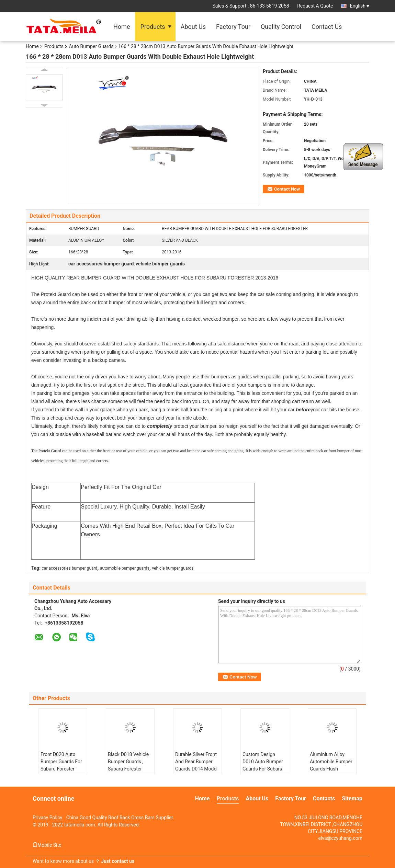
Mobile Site (47, 845)
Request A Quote (315, 6)
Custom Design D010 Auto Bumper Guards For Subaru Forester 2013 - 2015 (265, 765)
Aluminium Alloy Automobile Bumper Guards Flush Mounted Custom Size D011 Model (331, 769)
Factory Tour (233, 27)
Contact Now (287, 189)
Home (122, 27)
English (360, 6)
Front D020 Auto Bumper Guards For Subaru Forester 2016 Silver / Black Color (61, 769)
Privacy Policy (47, 818)
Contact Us (327, 27)
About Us (193, 27)
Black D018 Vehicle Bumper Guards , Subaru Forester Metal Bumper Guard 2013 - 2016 (128, 769)
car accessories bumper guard (70, 568)
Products (153, 27)
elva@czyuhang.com (340, 838)
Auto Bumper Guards (91, 46)
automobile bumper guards (125, 568)
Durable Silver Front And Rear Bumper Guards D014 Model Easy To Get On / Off (197, 765)
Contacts (324, 798)
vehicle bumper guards (173, 568)
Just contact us (118, 861)
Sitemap (352, 798)
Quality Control (281, 27)
